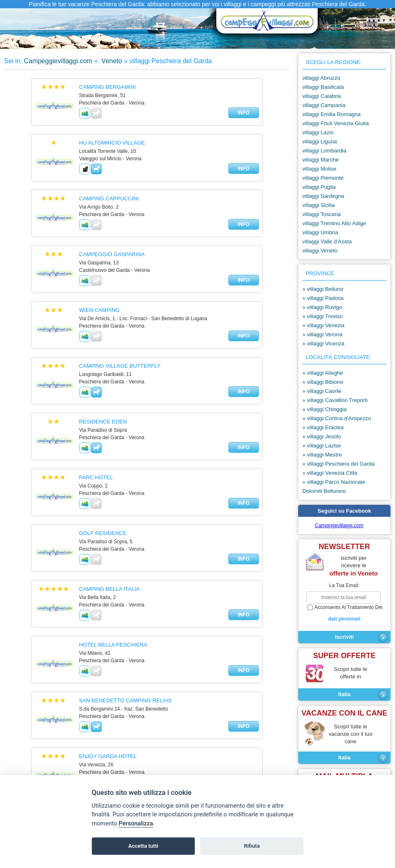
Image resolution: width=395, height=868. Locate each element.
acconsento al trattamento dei (344, 614)
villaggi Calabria (322, 96)
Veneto (111, 61)
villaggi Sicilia (318, 205)
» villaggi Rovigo (322, 307)
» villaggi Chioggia (324, 409)
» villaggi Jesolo (322, 436)
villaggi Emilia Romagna (332, 114)
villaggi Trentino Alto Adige (334, 223)
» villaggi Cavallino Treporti (335, 400)
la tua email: (344, 585)
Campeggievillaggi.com (58, 61)
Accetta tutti (143, 846)
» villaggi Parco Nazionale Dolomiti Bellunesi (334, 486)
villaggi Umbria (320, 232)
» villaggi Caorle (322, 391)
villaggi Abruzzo (321, 78)
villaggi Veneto (320, 251)
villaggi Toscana (322, 214)
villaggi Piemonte (323, 178)
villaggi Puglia (319, 187)
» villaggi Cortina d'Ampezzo (337, 418)
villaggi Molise (319, 169)
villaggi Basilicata (323, 87)
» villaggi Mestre (322, 455)
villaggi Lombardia (324, 151)
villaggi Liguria (320, 141)
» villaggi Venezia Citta (330, 473)
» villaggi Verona (322, 334)
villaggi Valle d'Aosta (327, 241)
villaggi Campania (324, 105)
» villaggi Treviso (322, 316)
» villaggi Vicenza (323, 344)
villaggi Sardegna (323, 196)
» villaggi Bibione (323, 382)
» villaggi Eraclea (323, 427)
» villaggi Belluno (323, 289)
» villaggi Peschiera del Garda (339, 464)
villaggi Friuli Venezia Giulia (336, 123)
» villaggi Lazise (322, 446)
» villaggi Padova (323, 298)
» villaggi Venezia (323, 325)
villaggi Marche (321, 160)
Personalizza (136, 824)
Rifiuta (252, 846)
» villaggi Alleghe (323, 373)
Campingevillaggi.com (339, 526)
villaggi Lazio (318, 132)
